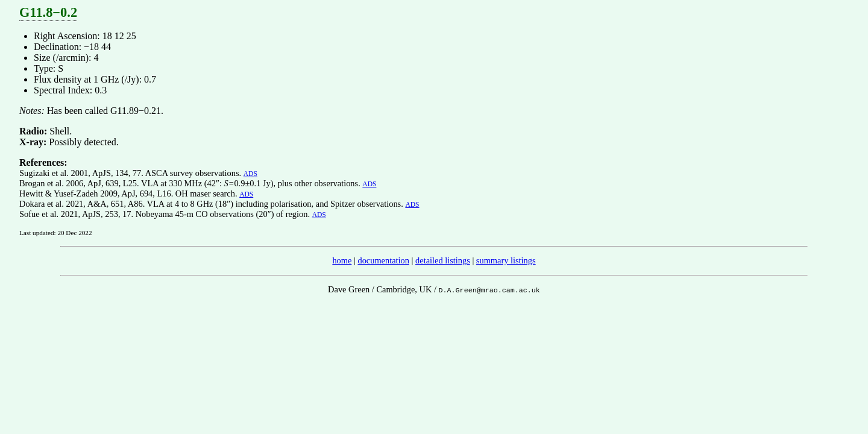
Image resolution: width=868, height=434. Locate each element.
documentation (383, 260)
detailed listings (443, 260)
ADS (250, 174)
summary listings (506, 260)
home (342, 260)
